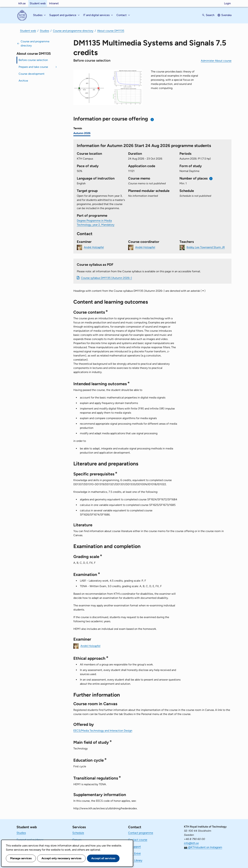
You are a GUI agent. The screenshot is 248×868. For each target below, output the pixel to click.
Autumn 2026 (82, 133)
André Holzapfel (94, 247)
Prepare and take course (33, 67)
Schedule (78, 833)
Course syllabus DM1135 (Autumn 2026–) (106, 278)
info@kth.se (191, 843)
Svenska (226, 15)
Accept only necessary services (61, 858)
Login (227, 3)
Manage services (21, 858)
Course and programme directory (73, 31)
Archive (23, 81)
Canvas (77, 840)
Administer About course (216, 61)
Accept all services (103, 858)
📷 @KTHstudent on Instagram (203, 847)
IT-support (135, 847)
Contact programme (141, 833)
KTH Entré (134, 853)
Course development (32, 74)
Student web (38, 3)
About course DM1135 (111, 31)
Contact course (138, 840)
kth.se (22, 3)
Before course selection (33, 60)
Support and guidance (30, 840)
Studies (44, 31)
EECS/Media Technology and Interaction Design (103, 731)
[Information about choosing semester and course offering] (152, 120)
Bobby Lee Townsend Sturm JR (206, 247)
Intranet (54, 3)
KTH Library (135, 860)
